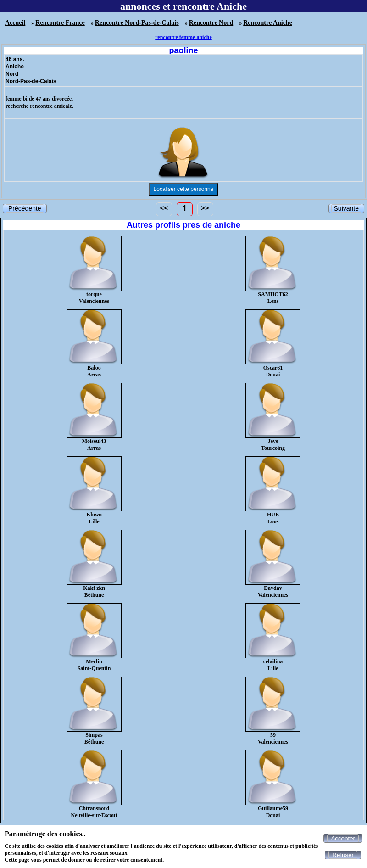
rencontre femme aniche (183, 37)
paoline (183, 50)
